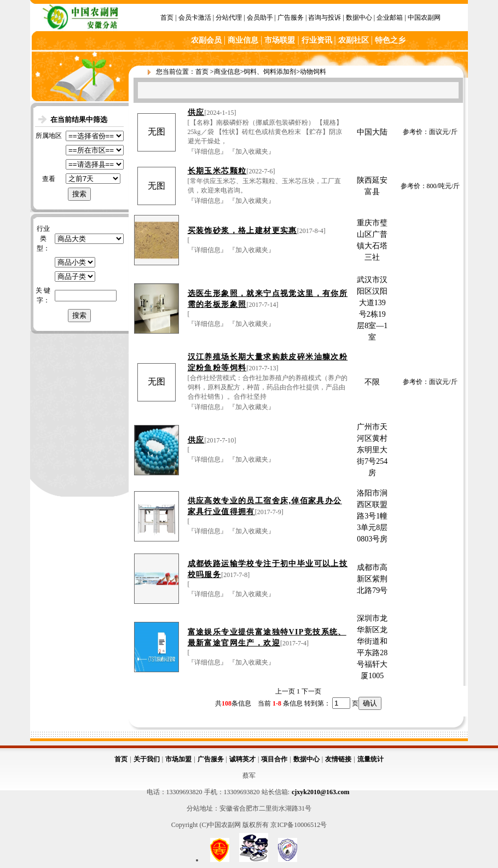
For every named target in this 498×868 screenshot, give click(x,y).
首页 (167, 18)
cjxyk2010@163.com (320, 792)
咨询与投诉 (325, 18)
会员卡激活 (195, 18)
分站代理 (229, 18)
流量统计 (370, 759)
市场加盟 (178, 759)
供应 (196, 112)
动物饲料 (313, 72)
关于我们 (147, 759)
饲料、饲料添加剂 (270, 72)
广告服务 (291, 18)
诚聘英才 (242, 759)
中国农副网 (424, 18)
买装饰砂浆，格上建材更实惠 (242, 231)
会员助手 (260, 18)
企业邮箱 (390, 18)
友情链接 (338, 759)
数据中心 (359, 18)
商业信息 (227, 72)
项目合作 (274, 759)
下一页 (311, 691)
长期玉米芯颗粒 (217, 171)
